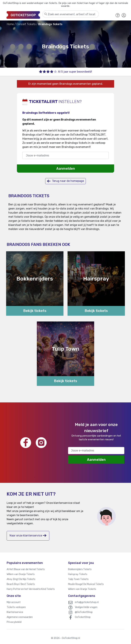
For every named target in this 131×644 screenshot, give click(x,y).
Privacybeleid (14, 622)
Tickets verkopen (16, 607)
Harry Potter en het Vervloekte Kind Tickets (31, 589)
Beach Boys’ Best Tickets (21, 584)
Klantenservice (15, 612)
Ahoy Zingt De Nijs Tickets (21, 579)
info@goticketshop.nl (87, 602)
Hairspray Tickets (78, 574)
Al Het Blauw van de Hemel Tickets (26, 569)
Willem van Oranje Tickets (21, 574)
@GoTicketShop (84, 612)
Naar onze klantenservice (28, 535)
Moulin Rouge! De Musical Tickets (86, 584)
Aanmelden (66, 169)
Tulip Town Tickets (78, 579)
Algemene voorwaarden (20, 617)
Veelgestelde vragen (86, 607)
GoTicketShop (83, 617)
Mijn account (14, 602)
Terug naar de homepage (65, 181)
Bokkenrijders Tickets (80, 569)
